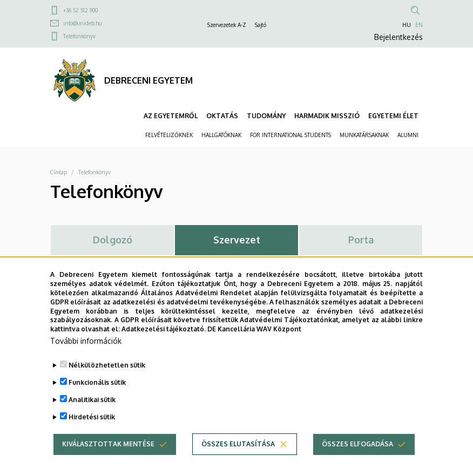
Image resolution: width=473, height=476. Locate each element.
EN (419, 25)
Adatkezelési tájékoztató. (164, 346)
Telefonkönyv (79, 36)
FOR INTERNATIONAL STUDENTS (290, 135)
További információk (86, 358)
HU (407, 25)
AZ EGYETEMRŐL (171, 116)
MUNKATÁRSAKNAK (364, 135)
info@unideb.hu (82, 23)
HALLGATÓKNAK (221, 135)
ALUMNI (408, 135)
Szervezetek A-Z (227, 25)
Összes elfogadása (357, 461)
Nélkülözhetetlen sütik (107, 382)
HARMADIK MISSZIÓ (327, 116)
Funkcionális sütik (97, 400)
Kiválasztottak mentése (108, 461)
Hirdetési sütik (92, 434)
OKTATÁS (222, 116)
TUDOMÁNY (266, 116)
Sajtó (261, 25)
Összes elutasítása (238, 461)
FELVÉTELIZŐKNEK (169, 135)
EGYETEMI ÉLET (393, 116)
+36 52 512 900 (80, 10)
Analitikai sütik (92, 417)
